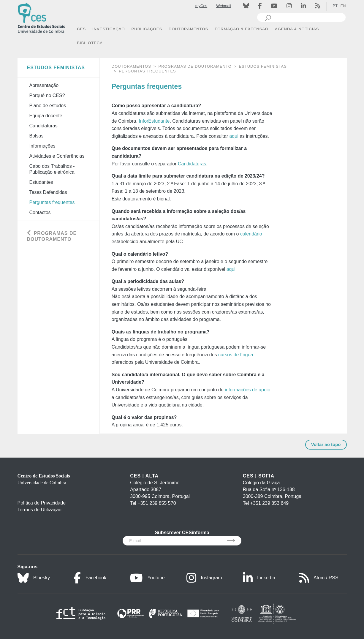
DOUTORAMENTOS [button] (188, 29)
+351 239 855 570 (157, 503)
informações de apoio (247, 390)
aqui (234, 136)
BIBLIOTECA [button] (90, 43)
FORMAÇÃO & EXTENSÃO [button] (242, 29)
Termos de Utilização (40, 510)
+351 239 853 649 (269, 503)
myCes (201, 6)
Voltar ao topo (326, 444)
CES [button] (81, 29)
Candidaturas (192, 164)
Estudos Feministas (263, 66)
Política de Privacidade (42, 503)
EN (343, 6)
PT (335, 6)
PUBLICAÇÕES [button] (147, 29)
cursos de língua (236, 355)
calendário (251, 234)
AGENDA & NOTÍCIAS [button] (297, 29)
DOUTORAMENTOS (131, 66)
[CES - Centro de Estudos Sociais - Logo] (41, 17)
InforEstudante (154, 121)
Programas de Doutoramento (195, 66)
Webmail (224, 6)
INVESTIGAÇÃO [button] (109, 29)
